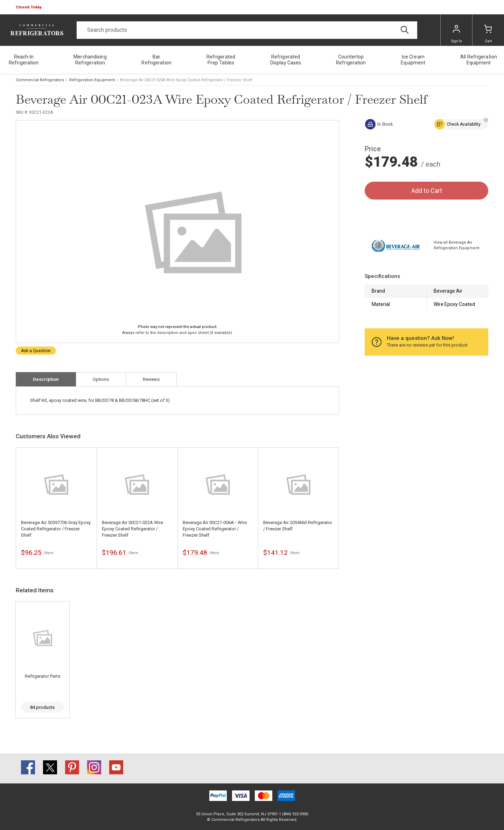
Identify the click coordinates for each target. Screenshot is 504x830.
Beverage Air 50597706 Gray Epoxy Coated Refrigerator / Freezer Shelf (56, 529)
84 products (42, 707)
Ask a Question (36, 351)
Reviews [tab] (151, 379)
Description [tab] (46, 379)
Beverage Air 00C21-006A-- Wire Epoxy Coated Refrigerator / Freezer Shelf (215, 529)
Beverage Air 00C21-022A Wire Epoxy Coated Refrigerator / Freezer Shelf (132, 529)
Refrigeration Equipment (92, 80)
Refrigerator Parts (43, 676)
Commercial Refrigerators (40, 80)
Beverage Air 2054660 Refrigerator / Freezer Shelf (298, 526)
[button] (29, 7)
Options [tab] (101, 379)
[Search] (247, 30)
